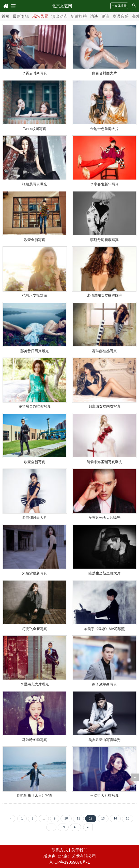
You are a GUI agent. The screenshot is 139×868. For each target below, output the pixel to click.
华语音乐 (120, 16)
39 (63, 827)
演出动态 (59, 16)
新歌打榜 (79, 16)
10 (66, 818)
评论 (105, 16)
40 (75, 827)
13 (103, 818)
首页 (6, 16)
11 (78, 818)
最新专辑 (21, 16)
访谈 (94, 16)
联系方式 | (61, 850)
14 (115, 818)
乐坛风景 (40, 16)
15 (127, 818)
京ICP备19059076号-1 (69, 862)
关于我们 (79, 850)
